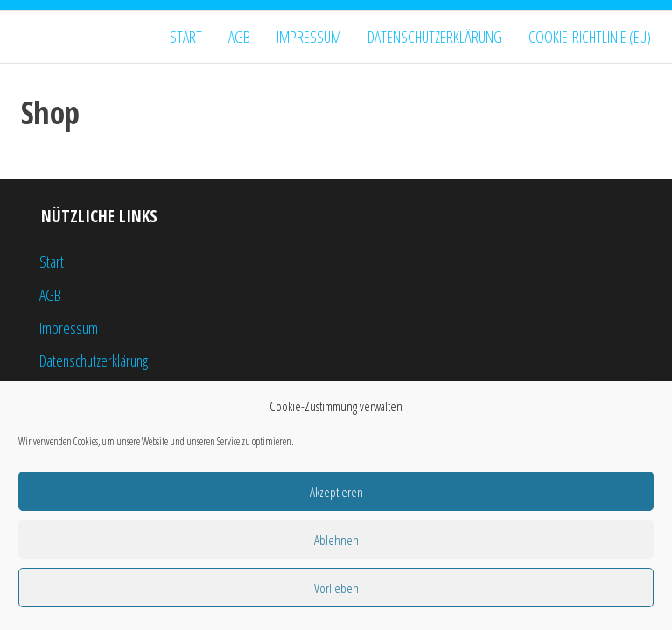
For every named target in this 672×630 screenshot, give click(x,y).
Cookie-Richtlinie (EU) (590, 37)
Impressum (309, 37)
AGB (239, 37)
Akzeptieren (336, 492)
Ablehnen (336, 540)
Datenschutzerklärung (435, 37)
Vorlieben (336, 588)
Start (186, 37)
